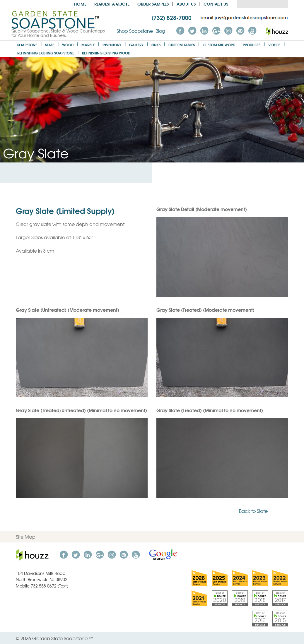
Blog (160, 31)
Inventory (112, 45)
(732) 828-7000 (171, 17)
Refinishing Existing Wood (106, 53)
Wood (68, 45)
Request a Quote (112, 4)
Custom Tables (182, 45)
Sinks (156, 45)
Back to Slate (264, 511)
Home (80, 4)
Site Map (26, 537)
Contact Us (216, 4)
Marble (88, 45)
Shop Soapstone (135, 31)
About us (186, 4)
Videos (274, 45)
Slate (50, 45)
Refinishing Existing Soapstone (46, 53)
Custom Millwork (219, 45)
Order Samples (153, 4)
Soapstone (27, 45)
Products (252, 45)
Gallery (136, 45)
